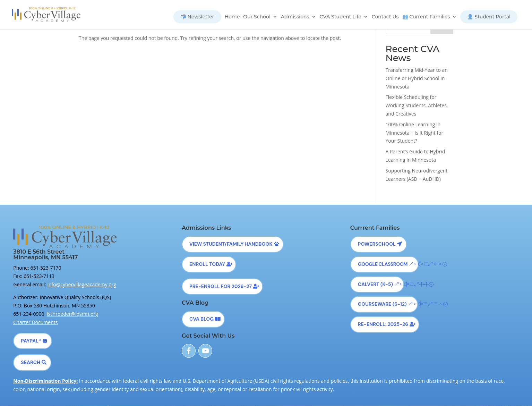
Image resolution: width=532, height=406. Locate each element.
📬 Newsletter (197, 17)
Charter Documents (35, 322)
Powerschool (377, 244)
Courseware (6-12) (382, 304)
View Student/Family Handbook (231, 244)
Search (31, 362)
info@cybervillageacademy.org (82, 284)
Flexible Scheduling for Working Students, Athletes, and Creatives (417, 105)
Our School (257, 17)
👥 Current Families (426, 17)
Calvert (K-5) (375, 284)
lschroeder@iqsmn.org (72, 314)
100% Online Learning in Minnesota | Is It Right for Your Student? (415, 133)
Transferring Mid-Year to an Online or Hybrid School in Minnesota (417, 78)
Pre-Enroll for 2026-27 (221, 286)
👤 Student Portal (489, 17)
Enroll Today (207, 264)
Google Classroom (383, 264)
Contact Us (385, 17)
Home (232, 17)
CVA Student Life (341, 17)
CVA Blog (201, 319)
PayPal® (31, 341)
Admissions (295, 17)
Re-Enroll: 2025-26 (383, 324)
